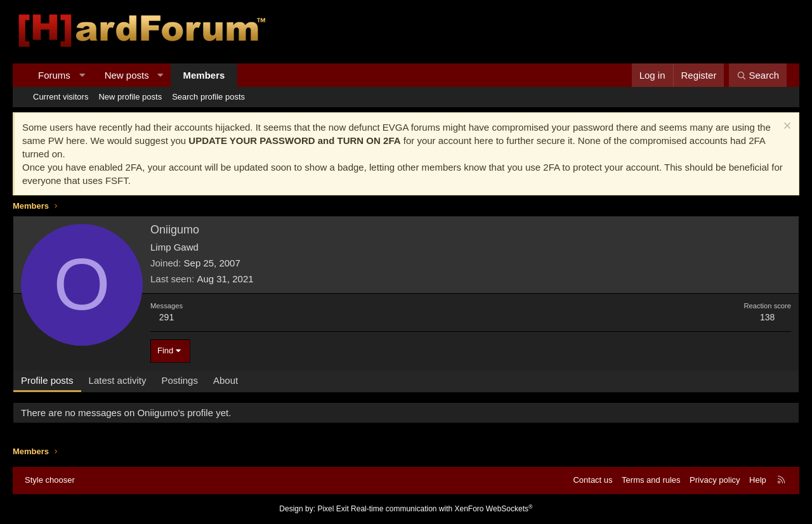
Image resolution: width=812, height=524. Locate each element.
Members (204, 75)
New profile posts (130, 97)
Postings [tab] (180, 380)
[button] (82, 75)
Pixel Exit (333, 509)
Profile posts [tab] (47, 380)
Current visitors (61, 97)
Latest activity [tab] (118, 380)
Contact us (593, 480)
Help (758, 480)
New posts (127, 75)
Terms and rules (651, 480)
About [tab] (226, 380)
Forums (54, 75)
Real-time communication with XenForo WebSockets (442, 509)
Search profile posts (208, 97)
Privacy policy (715, 480)
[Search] (758, 75)
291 (167, 317)
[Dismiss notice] (786, 127)
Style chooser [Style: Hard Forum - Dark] (50, 480)
